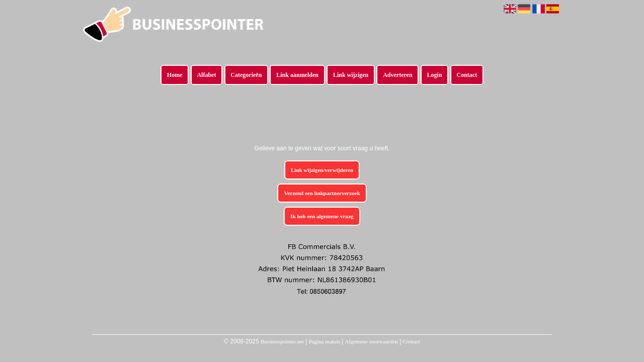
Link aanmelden (297, 75)
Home (175, 75)
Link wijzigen (351, 75)
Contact (467, 75)
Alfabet (206, 75)
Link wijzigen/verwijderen (322, 170)
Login (435, 75)
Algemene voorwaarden (371, 341)
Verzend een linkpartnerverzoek (322, 193)
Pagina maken (325, 341)
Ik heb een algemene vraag (322, 216)
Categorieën (246, 75)
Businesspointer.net (282, 341)
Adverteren (397, 75)
